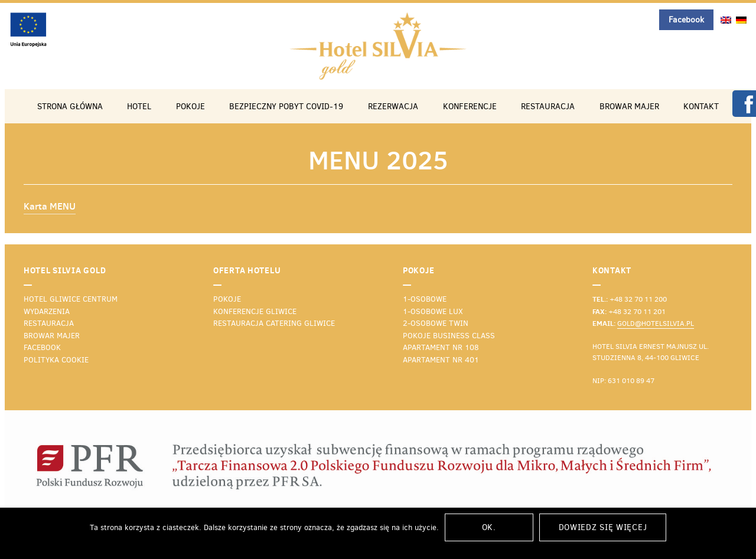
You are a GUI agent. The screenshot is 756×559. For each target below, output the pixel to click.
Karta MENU (50, 206)
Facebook (686, 20)
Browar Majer (629, 106)
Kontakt (701, 106)
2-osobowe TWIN (436, 323)
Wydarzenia (47, 311)
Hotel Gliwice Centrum (71, 299)
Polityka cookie (56, 360)
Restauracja (548, 106)
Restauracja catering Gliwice (274, 323)
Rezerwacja (393, 106)
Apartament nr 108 (441, 347)
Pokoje (190, 106)
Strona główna (70, 106)
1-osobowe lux (433, 311)
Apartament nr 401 (441, 360)
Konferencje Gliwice (255, 311)
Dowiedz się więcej (603, 527)
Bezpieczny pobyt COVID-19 (286, 106)
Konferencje (470, 106)
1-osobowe (425, 299)
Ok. (489, 527)
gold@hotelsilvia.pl (656, 323)
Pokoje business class (449, 336)
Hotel (139, 106)
